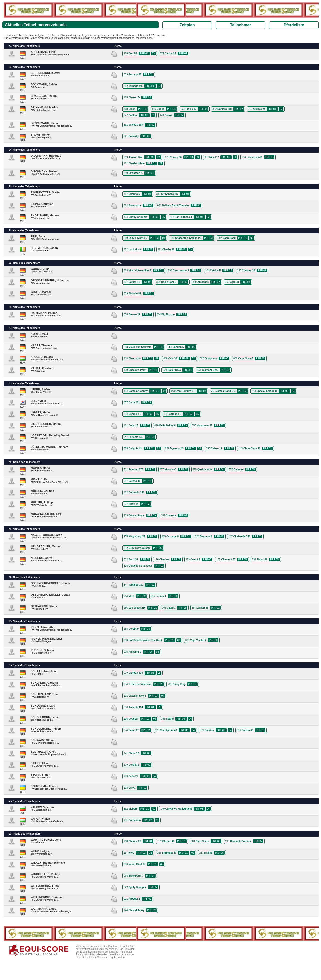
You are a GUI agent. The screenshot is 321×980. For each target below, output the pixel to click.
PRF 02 (183, 54)
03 (153, 54)
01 (161, 164)
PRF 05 (144, 115)
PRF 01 (148, 75)
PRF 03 (189, 157)
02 (158, 157)
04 (198, 157)
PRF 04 (144, 54)
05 (163, 217)
